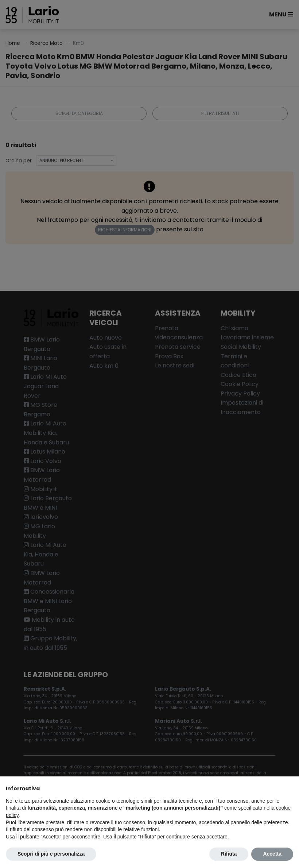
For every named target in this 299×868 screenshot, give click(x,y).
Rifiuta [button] (229, 854)
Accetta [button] (272, 854)
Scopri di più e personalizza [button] (51, 854)
